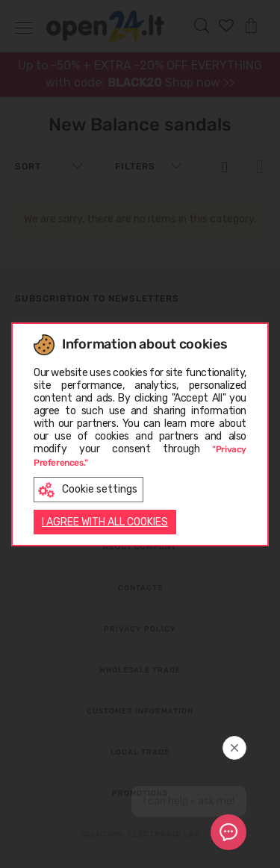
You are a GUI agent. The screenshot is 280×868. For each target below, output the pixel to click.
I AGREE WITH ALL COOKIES (105, 522)
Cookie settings (88, 490)
